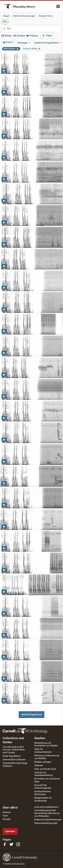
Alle (5, 22)
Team (5, 816)
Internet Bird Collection (14, 760)
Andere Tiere (46, 16)
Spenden (10, 831)
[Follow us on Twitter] (11, 844)
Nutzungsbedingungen (46, 823)
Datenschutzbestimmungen (48, 820)
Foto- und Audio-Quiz (45, 769)
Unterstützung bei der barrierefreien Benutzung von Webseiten (47, 813)
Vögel (6, 16)
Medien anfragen (43, 762)
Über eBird (10, 808)
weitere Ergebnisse (32, 714)
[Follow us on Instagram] (18, 844)
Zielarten (39, 765)
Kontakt (7, 819)
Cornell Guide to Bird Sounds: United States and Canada (14, 750)
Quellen (40, 738)
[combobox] (34, 29)
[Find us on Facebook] (5, 844)
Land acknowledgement (46, 807)
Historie (7, 812)
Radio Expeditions (12, 756)
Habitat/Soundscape (24, 16)
